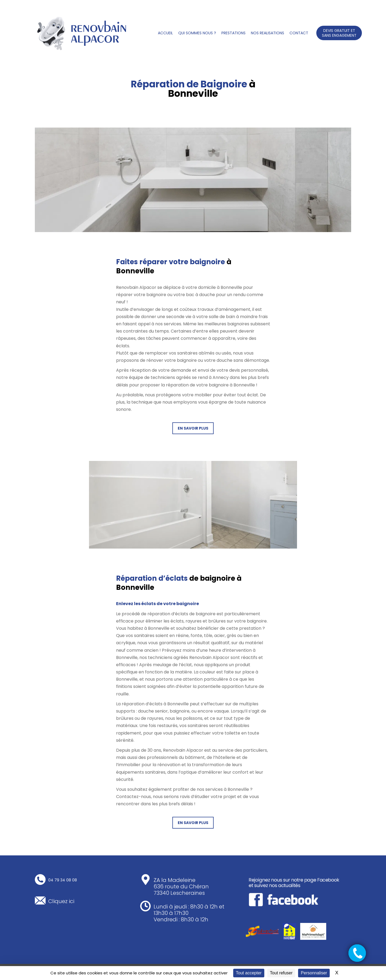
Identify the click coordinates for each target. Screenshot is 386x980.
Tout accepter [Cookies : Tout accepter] (249, 973)
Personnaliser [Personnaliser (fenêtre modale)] (314, 973)
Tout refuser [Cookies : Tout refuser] (281, 973)
